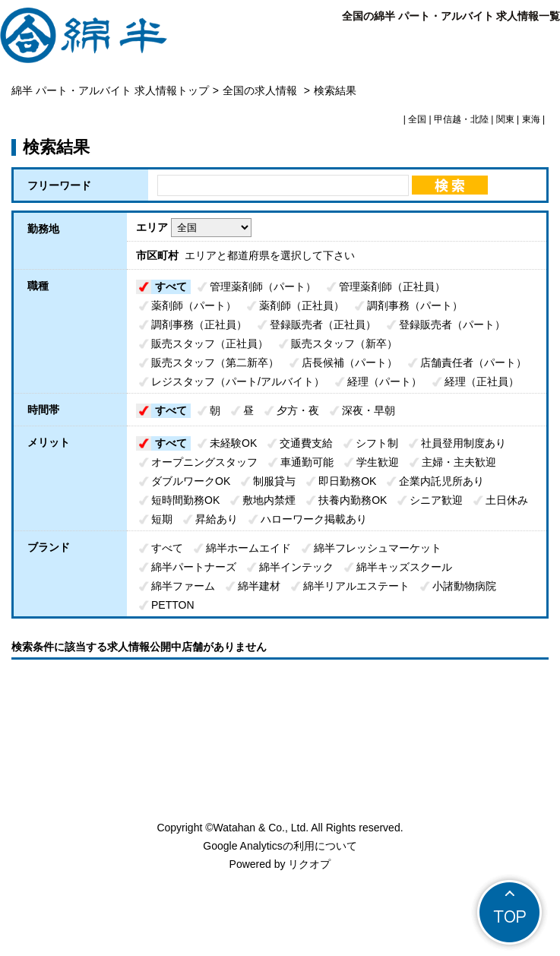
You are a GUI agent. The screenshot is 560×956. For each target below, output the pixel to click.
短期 (162, 519)
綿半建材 (259, 586)
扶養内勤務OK (353, 500)
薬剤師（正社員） (302, 305)
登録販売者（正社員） (323, 324)
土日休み (507, 500)
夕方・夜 (298, 410)
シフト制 (377, 443)
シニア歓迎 (436, 500)
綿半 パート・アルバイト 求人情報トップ (110, 90)
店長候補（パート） (350, 362)
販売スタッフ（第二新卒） (215, 362)
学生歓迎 (378, 462)
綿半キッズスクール (404, 567)
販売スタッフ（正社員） (210, 343)
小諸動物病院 (464, 586)
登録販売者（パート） (452, 324)
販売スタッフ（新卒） (344, 343)
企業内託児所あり (441, 481)
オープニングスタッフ (204, 462)
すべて (171, 286)
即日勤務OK (347, 481)
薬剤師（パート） (194, 305)
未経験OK (233, 443)
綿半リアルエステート (356, 586)
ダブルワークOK (191, 481)
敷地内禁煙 (269, 500)
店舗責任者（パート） (473, 362)
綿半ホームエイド (248, 548)
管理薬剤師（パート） (263, 286)
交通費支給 (306, 443)
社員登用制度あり (464, 443)
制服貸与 (274, 481)
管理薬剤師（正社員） (392, 286)
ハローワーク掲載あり (314, 519)
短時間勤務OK (185, 500)
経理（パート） (384, 381)
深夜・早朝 (369, 410)
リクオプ (309, 864)
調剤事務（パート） (415, 305)
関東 (505, 119)
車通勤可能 (307, 462)
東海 (531, 119)
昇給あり (217, 519)
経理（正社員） (482, 381)
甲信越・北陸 (461, 119)
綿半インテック (296, 567)
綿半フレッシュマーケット (378, 548)
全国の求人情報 (261, 90)
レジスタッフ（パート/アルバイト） (238, 381)
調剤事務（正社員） (199, 324)
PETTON (173, 605)
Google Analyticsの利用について (280, 846)
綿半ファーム (183, 586)
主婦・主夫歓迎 (459, 462)
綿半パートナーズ (194, 567)
